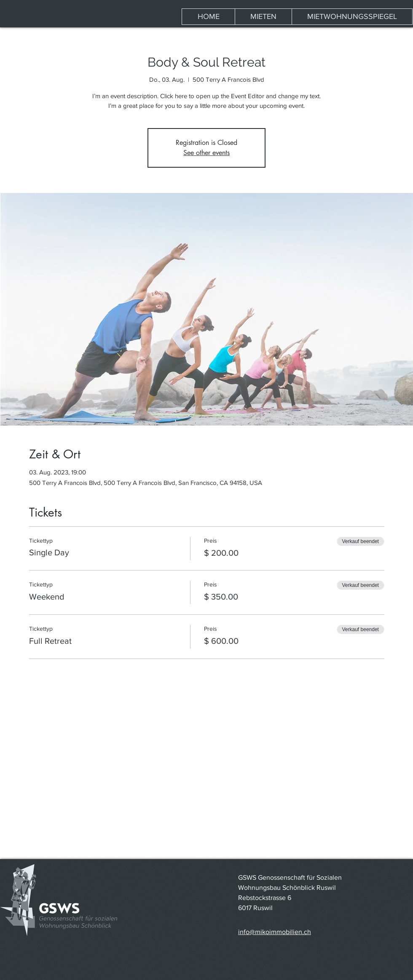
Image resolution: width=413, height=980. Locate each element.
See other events (206, 153)
